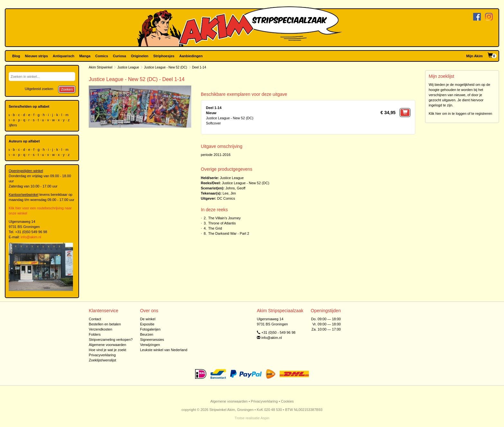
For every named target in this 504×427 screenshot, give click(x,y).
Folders (95, 334)
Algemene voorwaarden (107, 345)
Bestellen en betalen (105, 324)
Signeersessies (152, 340)
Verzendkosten (100, 329)
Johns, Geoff (235, 188)
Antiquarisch (63, 56)
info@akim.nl (31, 237)
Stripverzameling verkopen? (111, 340)
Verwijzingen (150, 345)
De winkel (148, 319)
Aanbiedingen (191, 56)
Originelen (139, 56)
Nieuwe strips (37, 56)
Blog (16, 56)
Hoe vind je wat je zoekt (107, 350)
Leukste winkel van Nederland (164, 350)
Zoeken (67, 89)
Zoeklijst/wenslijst (102, 360)
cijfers (13, 125)
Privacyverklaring (102, 355)
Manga (85, 56)
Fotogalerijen (150, 329)
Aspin (265, 418)
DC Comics (226, 198)
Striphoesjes (164, 56)
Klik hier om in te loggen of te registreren (461, 114)
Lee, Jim (229, 193)
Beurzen (147, 334)
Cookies (287, 401)
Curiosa (119, 56)
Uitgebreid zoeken (39, 89)
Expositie (147, 324)
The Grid (215, 228)
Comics (102, 56)
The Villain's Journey (225, 218)
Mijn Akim (474, 56)
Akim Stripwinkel (100, 67)
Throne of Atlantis (222, 223)
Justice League (128, 67)
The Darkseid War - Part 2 (229, 233)
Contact (95, 319)
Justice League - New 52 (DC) (166, 67)
